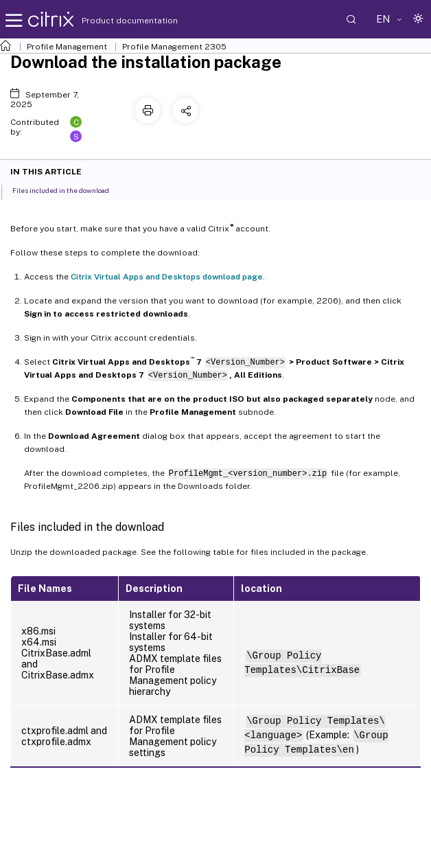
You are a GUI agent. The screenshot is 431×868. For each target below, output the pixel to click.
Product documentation (113, 21)
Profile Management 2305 (174, 47)
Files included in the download (68, 190)
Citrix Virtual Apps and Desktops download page (167, 277)
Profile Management (67, 47)
